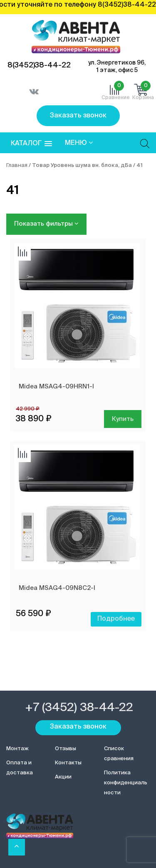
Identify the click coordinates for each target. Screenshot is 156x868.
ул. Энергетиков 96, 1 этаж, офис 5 (117, 67)
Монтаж (17, 749)
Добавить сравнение (22, 252)
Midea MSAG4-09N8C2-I (57, 588)
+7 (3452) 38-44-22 (79, 708)
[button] (31, 144)
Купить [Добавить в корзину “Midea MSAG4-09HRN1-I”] (123, 419)
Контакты (68, 763)
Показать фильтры (46, 224)
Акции (63, 777)
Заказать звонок (78, 116)
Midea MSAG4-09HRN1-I (56, 387)
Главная (17, 165)
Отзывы (66, 749)
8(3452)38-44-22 (39, 65)
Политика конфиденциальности (126, 783)
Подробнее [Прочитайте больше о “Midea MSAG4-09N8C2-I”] (116, 619)
